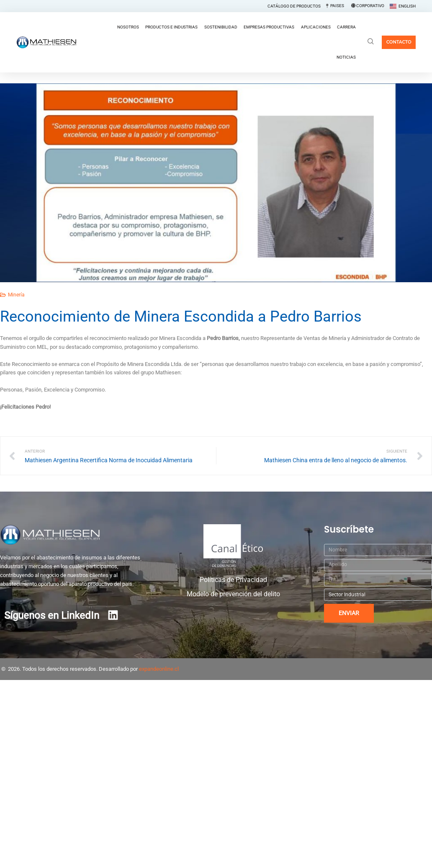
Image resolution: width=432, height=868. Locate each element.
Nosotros (128, 27)
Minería (16, 295)
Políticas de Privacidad (233, 580)
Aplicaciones (316, 27)
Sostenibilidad (221, 27)
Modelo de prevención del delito (233, 594)
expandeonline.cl (159, 669)
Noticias (346, 57)
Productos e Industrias (171, 27)
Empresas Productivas (269, 27)
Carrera (346, 27)
